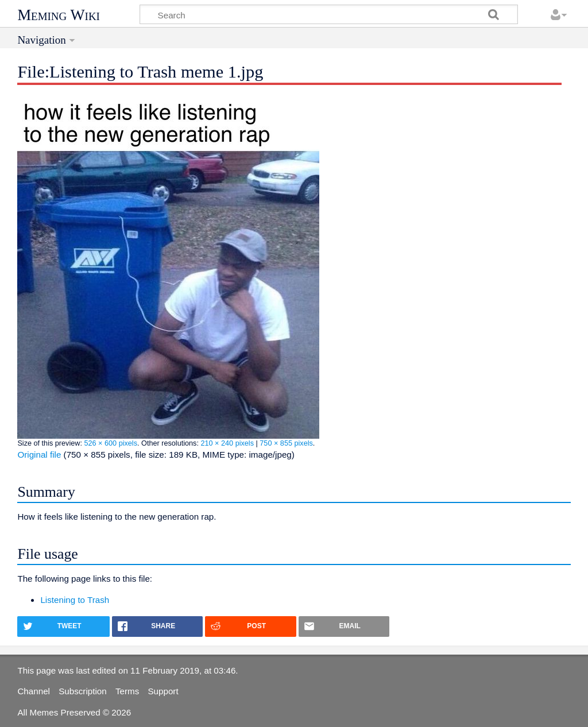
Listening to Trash (75, 600)
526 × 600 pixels (111, 443)
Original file (39, 455)
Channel (34, 691)
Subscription (83, 691)
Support (163, 691)
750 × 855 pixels (286, 443)
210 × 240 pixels (227, 443)
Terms (127, 691)
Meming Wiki (59, 15)
